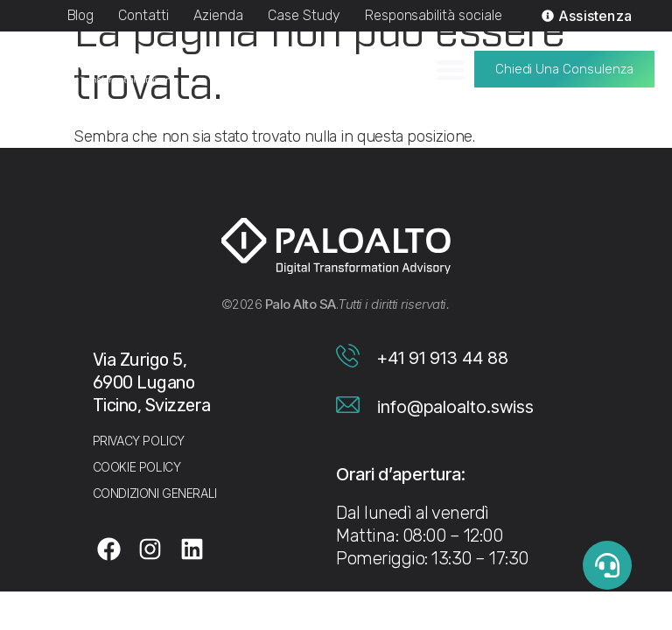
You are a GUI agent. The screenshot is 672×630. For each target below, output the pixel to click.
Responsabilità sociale (434, 15)
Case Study (304, 15)
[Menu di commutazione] (450, 63)
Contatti (143, 15)
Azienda (218, 15)
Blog (81, 15)
